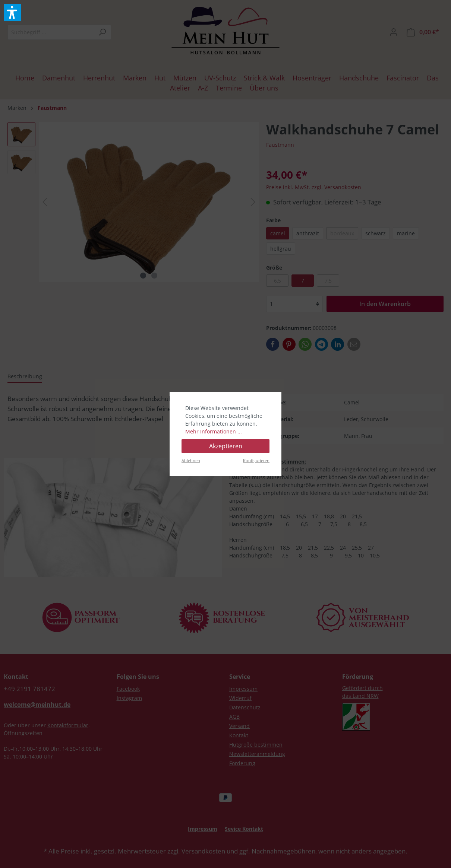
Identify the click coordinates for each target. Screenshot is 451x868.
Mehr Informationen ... (214, 431)
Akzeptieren (226, 446)
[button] (12, 12)
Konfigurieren (256, 460)
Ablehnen (191, 460)
